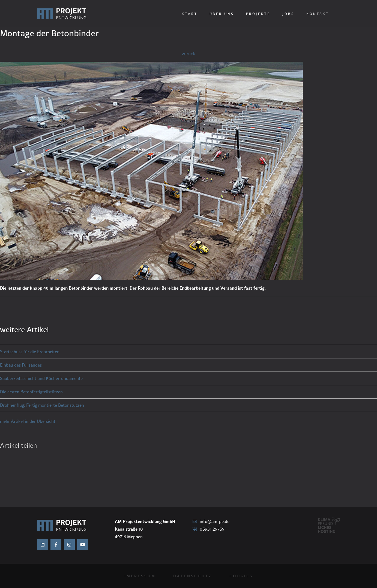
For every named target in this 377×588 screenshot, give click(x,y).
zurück (188, 54)
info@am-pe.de (211, 521)
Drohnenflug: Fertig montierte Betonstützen (42, 405)
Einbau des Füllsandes (21, 365)
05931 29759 (209, 529)
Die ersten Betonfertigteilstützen (31, 392)
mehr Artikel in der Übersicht (28, 421)
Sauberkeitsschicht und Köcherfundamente (41, 378)
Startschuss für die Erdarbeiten (30, 352)
